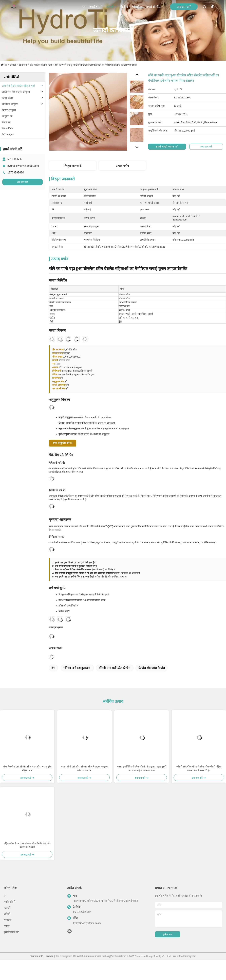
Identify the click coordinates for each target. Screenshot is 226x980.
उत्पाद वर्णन (122, 166)
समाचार (8, 920)
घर (84, 7)
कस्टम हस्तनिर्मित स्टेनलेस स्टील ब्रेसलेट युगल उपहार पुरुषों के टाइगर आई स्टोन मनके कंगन (142, 768)
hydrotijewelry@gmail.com (23, 166)
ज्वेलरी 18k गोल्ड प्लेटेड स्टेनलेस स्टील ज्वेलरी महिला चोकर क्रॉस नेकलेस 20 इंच (199, 768)
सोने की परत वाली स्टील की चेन (114, 668)
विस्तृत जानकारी (73, 166)
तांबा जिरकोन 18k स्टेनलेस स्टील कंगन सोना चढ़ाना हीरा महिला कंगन (27, 768)
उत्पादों (111, 7)
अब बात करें (184, 7)
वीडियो (124, 7)
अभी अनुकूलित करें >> (63, 443)
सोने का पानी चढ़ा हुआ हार (77, 668)
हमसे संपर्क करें (154, 7)
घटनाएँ (137, 7)
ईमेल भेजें (168, 934)
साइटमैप (49, 956)
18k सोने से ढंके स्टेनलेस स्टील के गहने (35, 65)
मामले (7, 926)
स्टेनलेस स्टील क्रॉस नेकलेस (151, 668)
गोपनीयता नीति (36, 956)
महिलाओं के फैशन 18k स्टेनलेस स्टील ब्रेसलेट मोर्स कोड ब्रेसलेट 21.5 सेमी (27, 845)
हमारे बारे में (96, 7)
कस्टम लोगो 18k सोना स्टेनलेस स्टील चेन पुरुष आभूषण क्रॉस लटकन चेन (84, 768)
